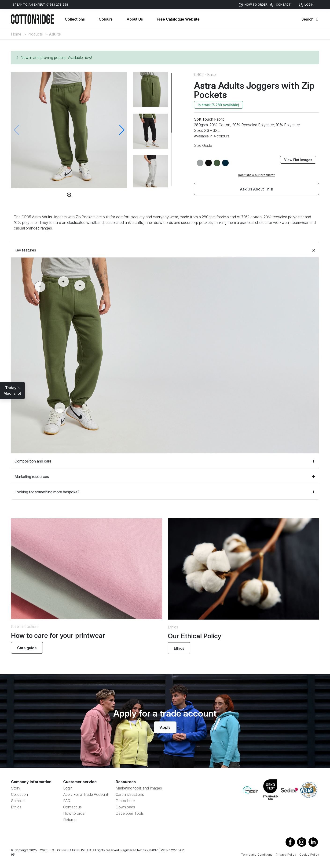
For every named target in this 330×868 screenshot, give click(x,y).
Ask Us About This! (257, 189)
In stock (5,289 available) (218, 105)
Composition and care (165, 461)
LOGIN (306, 5)
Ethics (179, 648)
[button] (122, 130)
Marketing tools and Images (139, 788)
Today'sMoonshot (12, 391)
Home (16, 34)
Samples (18, 801)
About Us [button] (135, 19)
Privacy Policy (286, 855)
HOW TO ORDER (253, 5)
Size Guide (203, 145)
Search (310, 19)
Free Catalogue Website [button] (178, 19)
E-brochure (125, 801)
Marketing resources (165, 476)
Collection (19, 794)
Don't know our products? (257, 175)
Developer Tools (130, 813)
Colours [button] (106, 19)
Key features (165, 250)
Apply (165, 727)
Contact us (72, 807)
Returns (70, 820)
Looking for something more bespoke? (165, 492)
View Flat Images (298, 160)
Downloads (125, 807)
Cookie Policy (309, 855)
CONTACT (280, 5)
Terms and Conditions (257, 855)
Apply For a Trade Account (86, 794)
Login (68, 788)
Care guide (27, 648)
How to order (74, 813)
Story (16, 788)
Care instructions (130, 794)
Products (35, 34)
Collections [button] (75, 19)
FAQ (67, 801)
